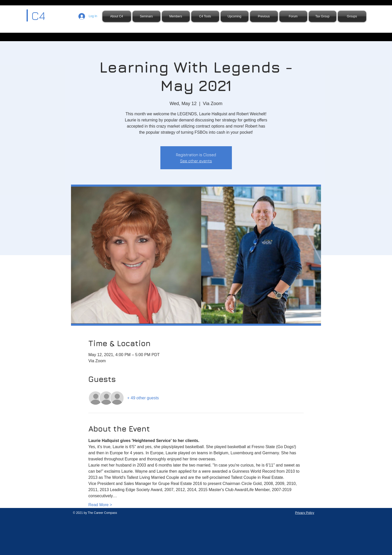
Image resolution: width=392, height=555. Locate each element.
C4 (38, 16)
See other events (196, 161)
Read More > (100, 505)
